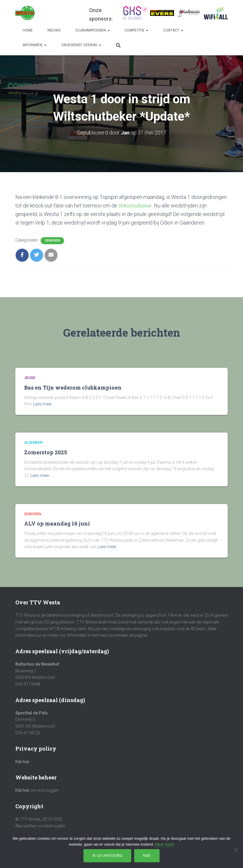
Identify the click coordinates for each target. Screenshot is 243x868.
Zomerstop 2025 (46, 452)
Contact (173, 30)
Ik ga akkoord (107, 855)
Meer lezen (165, 844)
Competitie (136, 30)
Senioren (52, 241)
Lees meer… (44, 404)
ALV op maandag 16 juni (57, 523)
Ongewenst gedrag (81, 45)
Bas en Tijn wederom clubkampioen (73, 388)
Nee (147, 855)
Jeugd (30, 378)
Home (28, 30)
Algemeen (33, 443)
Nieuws (54, 30)
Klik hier (22, 762)
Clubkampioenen (92, 30)
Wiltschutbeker (136, 206)
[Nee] (236, 850)
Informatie (35, 45)
